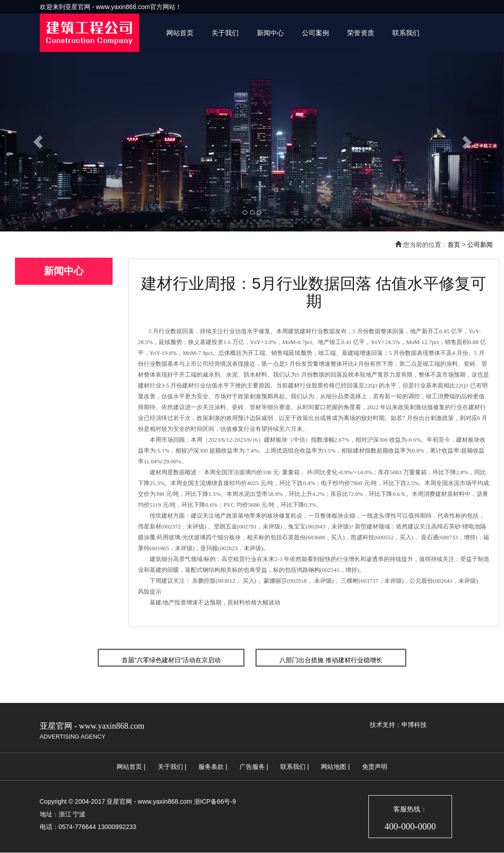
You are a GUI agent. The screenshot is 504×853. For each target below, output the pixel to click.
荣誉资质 (361, 33)
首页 (454, 245)
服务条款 (211, 767)
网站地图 (334, 767)
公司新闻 (480, 245)
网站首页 (180, 33)
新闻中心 (270, 33)
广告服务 (252, 767)
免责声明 (375, 767)
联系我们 (406, 33)
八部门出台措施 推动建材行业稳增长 (331, 660)
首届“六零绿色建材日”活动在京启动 (171, 660)
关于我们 (225, 33)
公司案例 (316, 33)
